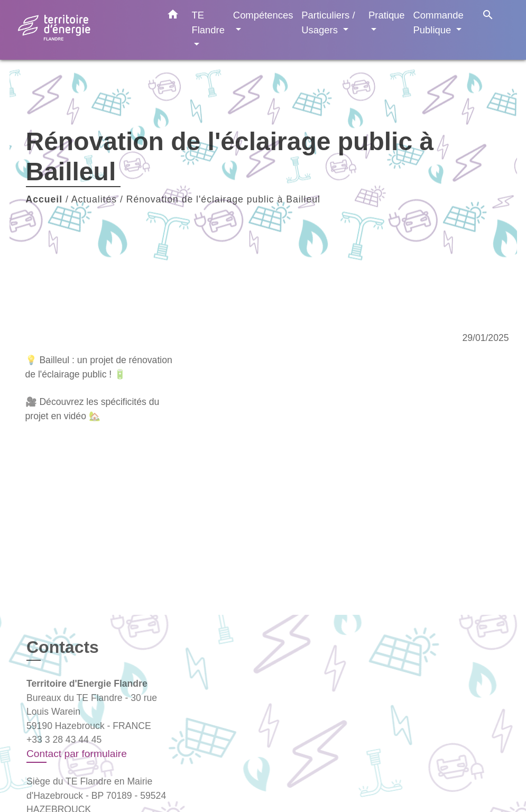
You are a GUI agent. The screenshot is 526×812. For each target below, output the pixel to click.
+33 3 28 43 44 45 (64, 740)
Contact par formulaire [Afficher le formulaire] (77, 754)
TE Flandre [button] (208, 22)
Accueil (44, 199)
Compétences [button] (263, 15)
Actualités (94, 199)
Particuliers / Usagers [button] (328, 22)
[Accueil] (84, 30)
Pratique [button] (387, 15)
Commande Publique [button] (439, 22)
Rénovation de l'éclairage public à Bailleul (223, 199)
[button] (173, 16)
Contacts (63, 647)
